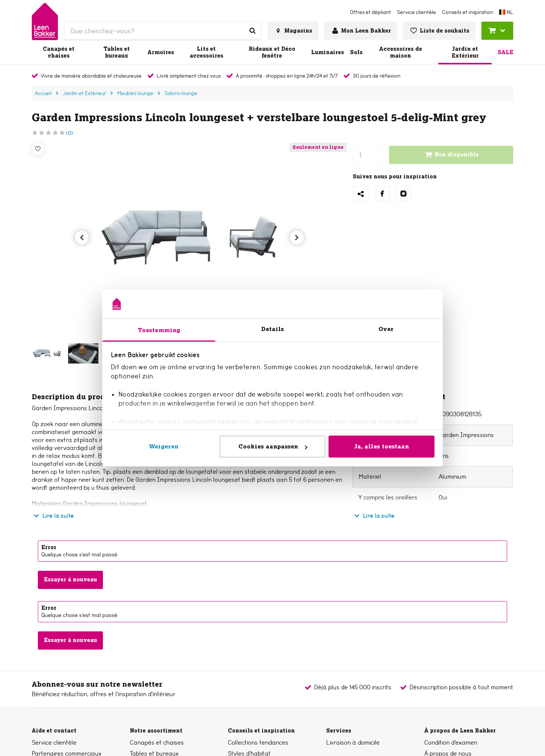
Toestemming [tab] (159, 330)
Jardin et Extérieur (465, 52)
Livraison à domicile (353, 743)
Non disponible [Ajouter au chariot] (451, 155)
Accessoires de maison (401, 52)
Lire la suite (53, 516)
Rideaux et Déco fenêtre (272, 52)
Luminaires (328, 52)
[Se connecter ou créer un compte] (361, 31)
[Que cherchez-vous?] (252, 31)
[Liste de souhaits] (38, 149)
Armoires (161, 52)
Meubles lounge (135, 93)
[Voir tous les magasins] (293, 31)
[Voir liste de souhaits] (439, 31)
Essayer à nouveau (70, 579)
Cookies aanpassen (273, 446)
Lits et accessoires (206, 52)
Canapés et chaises (59, 52)
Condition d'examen (451, 743)
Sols (356, 52)
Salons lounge (181, 93)
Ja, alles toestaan (381, 446)
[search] (163, 31)
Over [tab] (386, 329)
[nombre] (368, 155)
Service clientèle (54, 743)
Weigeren (164, 446)
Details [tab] (273, 329)
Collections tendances (258, 743)
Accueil (43, 93)
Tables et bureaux (117, 52)
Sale (505, 52)
